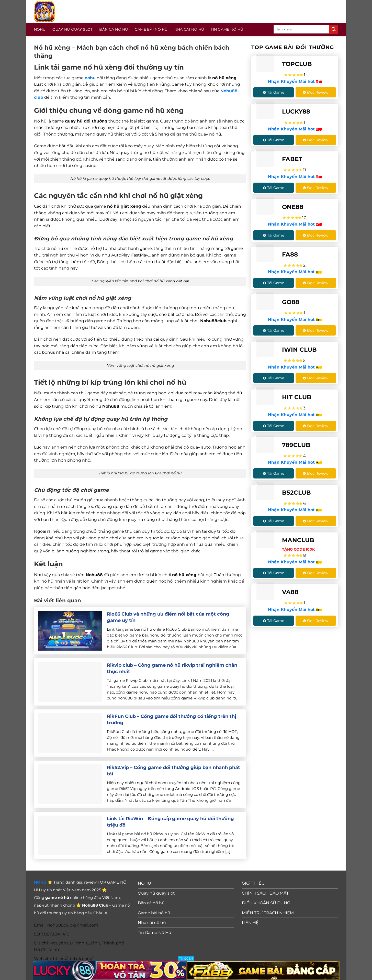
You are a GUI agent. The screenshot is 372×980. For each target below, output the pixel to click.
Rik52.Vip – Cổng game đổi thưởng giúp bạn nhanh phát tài (173, 771)
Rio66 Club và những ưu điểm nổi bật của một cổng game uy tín (168, 617)
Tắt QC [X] (186, 959)
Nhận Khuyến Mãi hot (295, 81)
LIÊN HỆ (250, 923)
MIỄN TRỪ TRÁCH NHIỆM (268, 913)
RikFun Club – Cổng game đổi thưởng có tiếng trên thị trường (171, 720)
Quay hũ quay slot (73, 29)
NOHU (40, 29)
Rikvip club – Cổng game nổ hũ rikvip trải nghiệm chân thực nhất (172, 668)
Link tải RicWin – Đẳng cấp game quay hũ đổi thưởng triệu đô (170, 822)
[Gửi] (334, 29)
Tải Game (274, 92)
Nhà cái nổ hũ (189, 29)
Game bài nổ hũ (151, 29)
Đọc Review (316, 92)
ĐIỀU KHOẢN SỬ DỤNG (266, 903)
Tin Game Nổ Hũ (227, 29)
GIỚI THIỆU (253, 883)
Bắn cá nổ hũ (114, 29)
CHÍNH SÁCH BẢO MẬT (265, 893)
